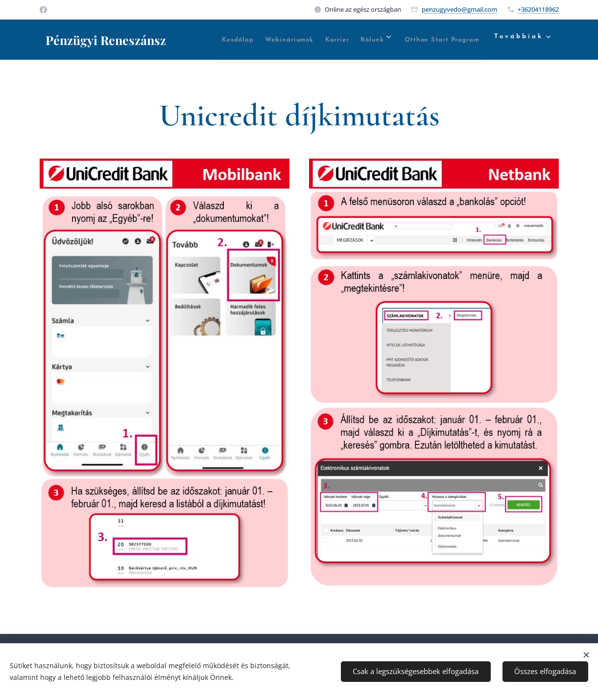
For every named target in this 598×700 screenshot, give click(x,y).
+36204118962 (538, 9)
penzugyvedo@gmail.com (459, 9)
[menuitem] (261, 40)
